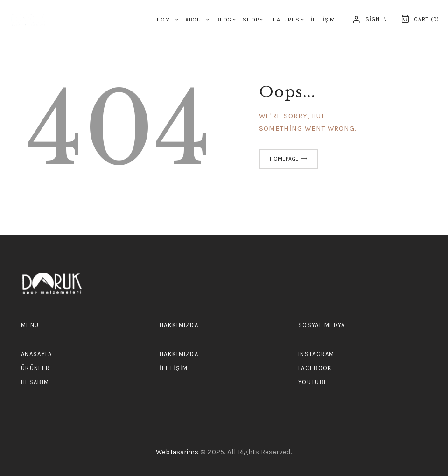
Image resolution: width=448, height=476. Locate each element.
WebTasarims (178, 452)
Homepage (284, 159)
